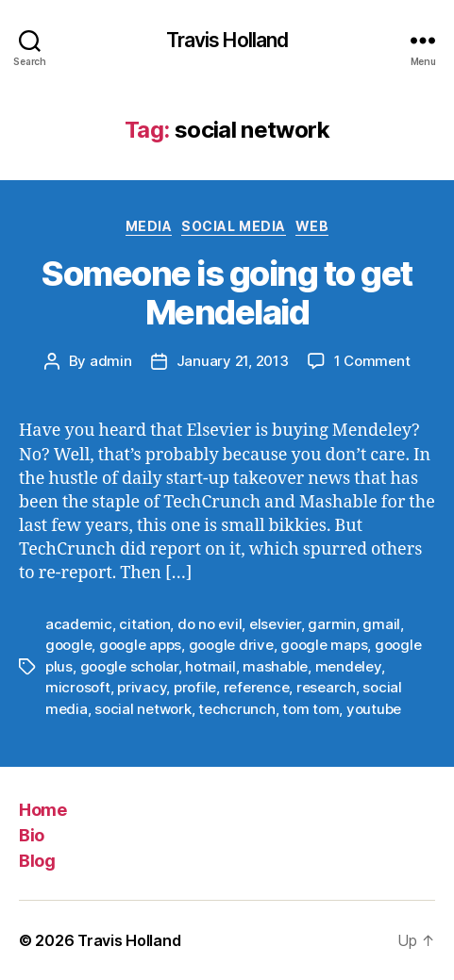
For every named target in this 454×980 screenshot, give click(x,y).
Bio (32, 835)
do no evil (210, 624)
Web (312, 226)
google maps (324, 645)
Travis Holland (227, 40)
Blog (37, 861)
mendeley (348, 666)
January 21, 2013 (233, 361)
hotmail (210, 666)
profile (195, 687)
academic (79, 624)
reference (257, 687)
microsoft (78, 687)
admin (111, 361)
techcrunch (236, 709)
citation (144, 624)
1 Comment (372, 361)
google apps (140, 645)
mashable (275, 666)
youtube (374, 709)
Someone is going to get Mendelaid (227, 293)
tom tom (311, 709)
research (326, 687)
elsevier (275, 624)
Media (149, 226)
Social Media (233, 226)
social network (143, 709)
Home (42, 810)
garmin (331, 624)
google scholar (129, 666)
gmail (381, 624)
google (68, 645)
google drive (231, 645)
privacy (142, 687)
